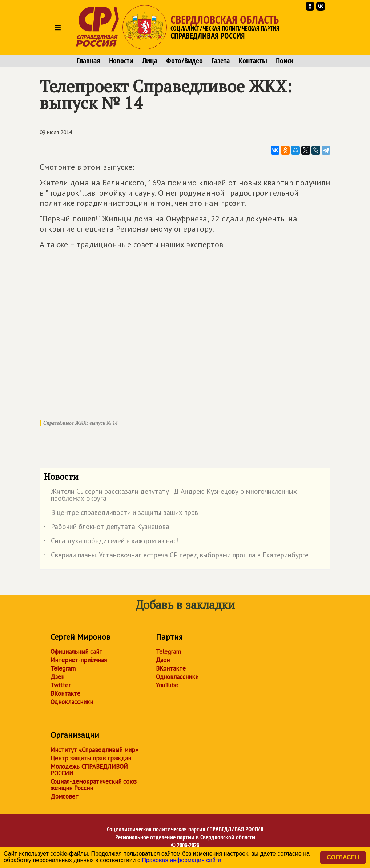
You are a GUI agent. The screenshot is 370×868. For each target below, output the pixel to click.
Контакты (253, 61)
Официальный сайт (77, 652)
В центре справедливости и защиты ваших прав (121, 514)
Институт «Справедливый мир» (94, 750)
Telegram (63, 668)
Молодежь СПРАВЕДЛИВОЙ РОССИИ (89, 770)
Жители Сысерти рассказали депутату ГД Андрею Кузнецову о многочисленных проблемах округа (170, 495)
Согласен (343, 857)
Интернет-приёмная (79, 660)
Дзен (57, 677)
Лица (150, 61)
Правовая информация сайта (182, 860)
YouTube (167, 685)
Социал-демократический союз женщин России (94, 785)
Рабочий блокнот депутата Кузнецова (106, 528)
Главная (89, 61)
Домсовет (65, 796)
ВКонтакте (65, 693)
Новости (121, 61)
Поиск (285, 61)
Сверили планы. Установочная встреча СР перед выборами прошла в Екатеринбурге (176, 556)
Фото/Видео (184, 61)
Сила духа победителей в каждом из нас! (111, 542)
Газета (221, 61)
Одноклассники (72, 702)
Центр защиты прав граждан (91, 758)
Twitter (61, 685)
